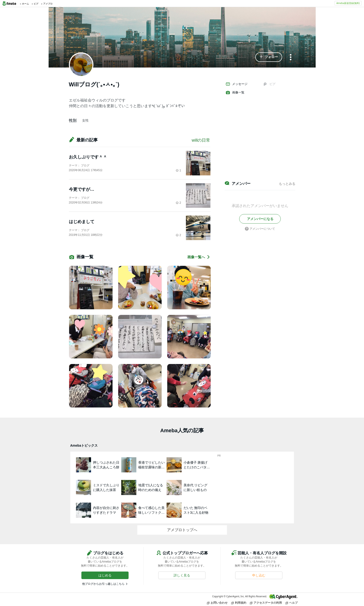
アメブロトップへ (182, 530)
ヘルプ (292, 603)
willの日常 (201, 140)
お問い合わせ (217, 603)
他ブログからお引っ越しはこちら (103, 584)
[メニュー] (291, 57)
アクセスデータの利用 (266, 603)
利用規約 (239, 603)
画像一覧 (235, 93)
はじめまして (82, 222)
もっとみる (287, 184)
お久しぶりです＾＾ (88, 157)
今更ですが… (82, 189)
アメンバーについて (260, 229)
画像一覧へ (199, 257)
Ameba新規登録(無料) (348, 3)
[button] (269, 57)
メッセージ (236, 84)
